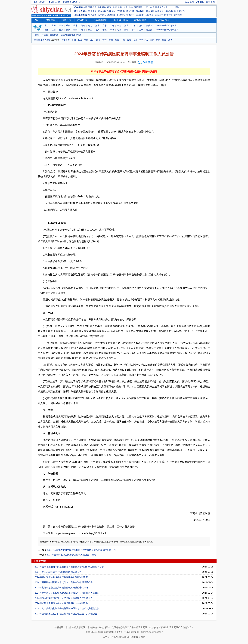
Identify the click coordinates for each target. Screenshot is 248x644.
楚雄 (117, 40)
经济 (115, 7)
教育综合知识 (162, 20)
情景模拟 (178, 15)
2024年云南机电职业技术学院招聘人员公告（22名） (73, 555)
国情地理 (138, 7)
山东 (75, 26)
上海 (54, 26)
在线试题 (82, 20)
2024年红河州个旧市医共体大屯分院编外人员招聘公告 (61, 603)
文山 (135, 40)
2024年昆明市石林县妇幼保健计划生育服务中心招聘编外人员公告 (67, 593)
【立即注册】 (55, 2)
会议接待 (121, 15)
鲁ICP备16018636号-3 (152, 632)
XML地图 (200, 2)
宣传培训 (130, 15)
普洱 (111, 40)
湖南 (119, 26)
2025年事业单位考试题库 (167, 30)
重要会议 (92, 7)
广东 (105, 26)
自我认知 (168, 15)
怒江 (158, 40)
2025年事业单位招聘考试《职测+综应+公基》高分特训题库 (124, 72)
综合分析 (169, 11)
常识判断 (130, 11)
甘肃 (97, 30)
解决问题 (159, 11)
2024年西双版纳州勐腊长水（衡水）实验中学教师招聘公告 (64, 582)
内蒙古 (149, 26)
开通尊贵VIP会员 (71, 2)
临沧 (170, 40)
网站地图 (189, 2)
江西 (54, 30)
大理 (123, 40)
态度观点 (102, 15)
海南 (119, 30)
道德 (131, 7)
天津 (61, 26)
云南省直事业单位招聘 (71, 35)
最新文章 (211, 2)
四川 (83, 30)
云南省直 (65, 40)
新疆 (126, 30)
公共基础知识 (81, 7)
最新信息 (50, 20)
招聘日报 (66, 20)
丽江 (105, 40)
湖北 (126, 26)
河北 (97, 26)
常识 (125, 7)
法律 (120, 7)
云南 (68, 30)
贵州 (75, 30)
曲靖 (80, 40)
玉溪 (86, 40)
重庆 (68, 26)
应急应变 (159, 15)
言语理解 (102, 11)
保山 (92, 40)
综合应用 (140, 11)
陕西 (90, 30)
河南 (90, 26)
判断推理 (111, 11)
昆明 (74, 40)
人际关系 (149, 15)
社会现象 (92, 15)
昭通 (98, 40)
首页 (37, 20)
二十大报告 (174, 7)
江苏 (134, 26)
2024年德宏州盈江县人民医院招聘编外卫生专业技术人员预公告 (66, 614)
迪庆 (164, 40)
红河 (129, 40)
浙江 (141, 26)
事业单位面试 (81, 15)
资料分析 (121, 11)
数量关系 (92, 11)
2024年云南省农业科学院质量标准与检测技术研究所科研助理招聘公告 (81, 550)
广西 (112, 26)
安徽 (61, 30)
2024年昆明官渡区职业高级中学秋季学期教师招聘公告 (61, 577)
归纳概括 (150, 11)
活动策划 (140, 15)
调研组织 (111, 15)
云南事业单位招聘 (50, 35)
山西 (83, 26)
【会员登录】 (40, 2)
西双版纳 (144, 40)
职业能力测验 (81, 11)
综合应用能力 (141, 20)
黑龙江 (149, 30)
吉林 (134, 30)
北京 (46, 26)
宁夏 (105, 30)
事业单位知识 (161, 7)
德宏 (152, 40)
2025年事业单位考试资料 (167, 26)
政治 (109, 7)
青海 (112, 30)
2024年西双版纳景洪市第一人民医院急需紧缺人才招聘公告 (64, 598)
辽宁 (141, 30)
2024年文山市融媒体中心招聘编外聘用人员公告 (58, 572)
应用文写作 (179, 11)
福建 (46, 30)
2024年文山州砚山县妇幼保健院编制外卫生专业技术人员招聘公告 (67, 608)
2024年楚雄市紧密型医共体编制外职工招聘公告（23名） (63, 588)
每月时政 (102, 7)
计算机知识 (149, 7)
